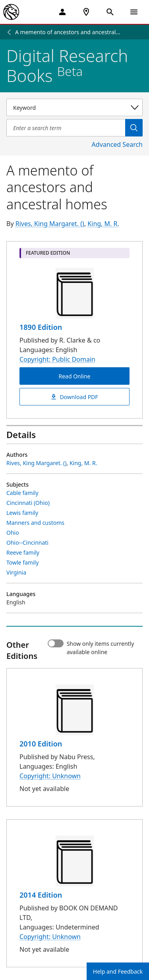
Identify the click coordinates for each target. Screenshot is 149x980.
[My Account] (62, 12)
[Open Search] (110, 12)
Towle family (22, 562)
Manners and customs (35, 523)
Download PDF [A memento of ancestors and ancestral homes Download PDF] (74, 397)
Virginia (16, 572)
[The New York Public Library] (11, 12)
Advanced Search (117, 144)
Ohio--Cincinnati (27, 543)
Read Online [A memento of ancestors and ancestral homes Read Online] (74, 376)
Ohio (13, 533)
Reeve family (23, 552)
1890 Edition (41, 327)
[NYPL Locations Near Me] (86, 12)
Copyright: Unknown (50, 776)
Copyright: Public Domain (57, 359)
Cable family (22, 493)
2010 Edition (41, 744)
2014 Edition (41, 895)
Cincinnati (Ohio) (28, 503)
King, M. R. (103, 224)
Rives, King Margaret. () (50, 224)
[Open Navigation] (134, 12)
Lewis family (22, 513)
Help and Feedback (118, 971)
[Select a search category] (74, 107)
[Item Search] (66, 128)
